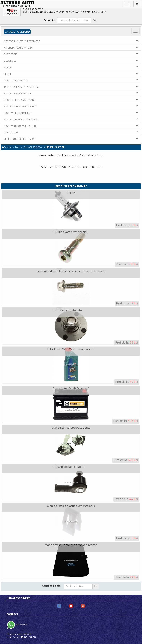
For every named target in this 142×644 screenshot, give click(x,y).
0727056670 (21, 625)
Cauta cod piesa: (52, 586)
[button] (12, 12)
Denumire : (50, 20)
